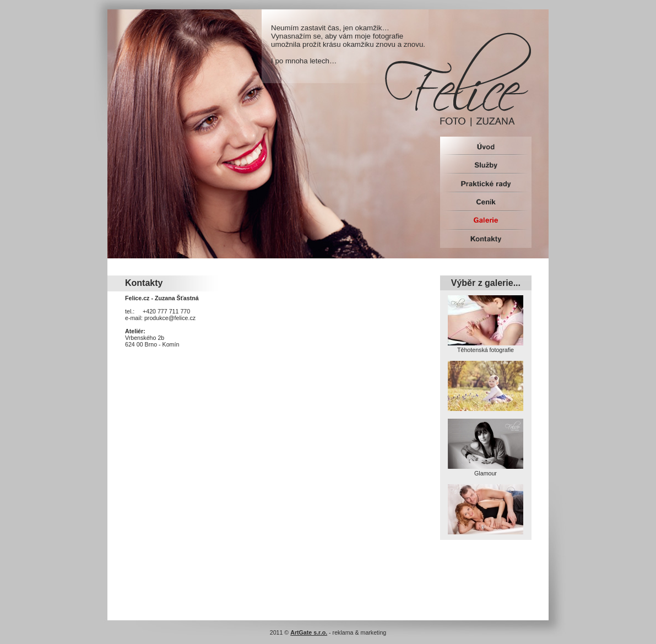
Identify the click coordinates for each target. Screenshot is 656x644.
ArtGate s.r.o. (309, 632)
